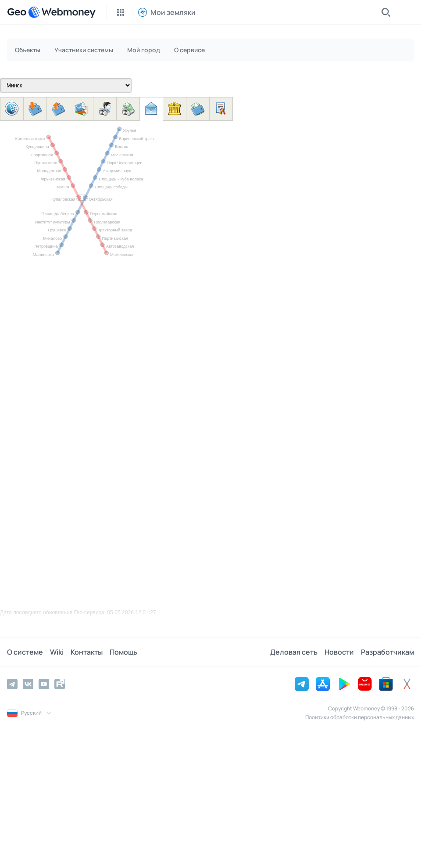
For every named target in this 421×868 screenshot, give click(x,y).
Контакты (87, 652)
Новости (339, 652)
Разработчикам (387, 652)
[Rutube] (60, 684)
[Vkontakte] (28, 684)
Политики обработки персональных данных (360, 717)
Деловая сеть (294, 652)
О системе (25, 652)
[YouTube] (44, 684)
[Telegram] (12, 684)
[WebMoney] (62, 12)
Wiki (57, 652)
